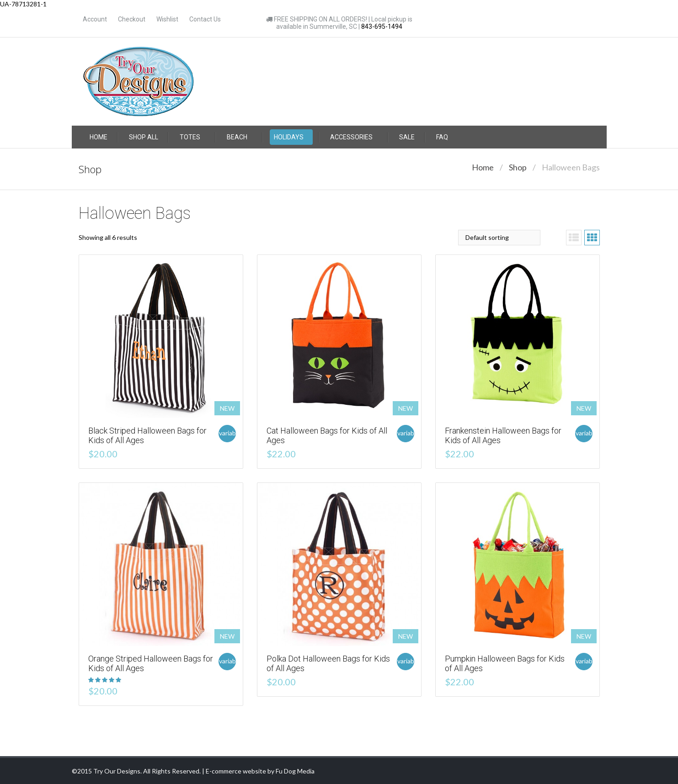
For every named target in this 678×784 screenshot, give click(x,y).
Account (95, 19)
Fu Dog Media (295, 771)
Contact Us (205, 19)
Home (483, 167)
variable (227, 433)
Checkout (132, 19)
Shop (518, 167)
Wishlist (167, 19)
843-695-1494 (382, 26)
